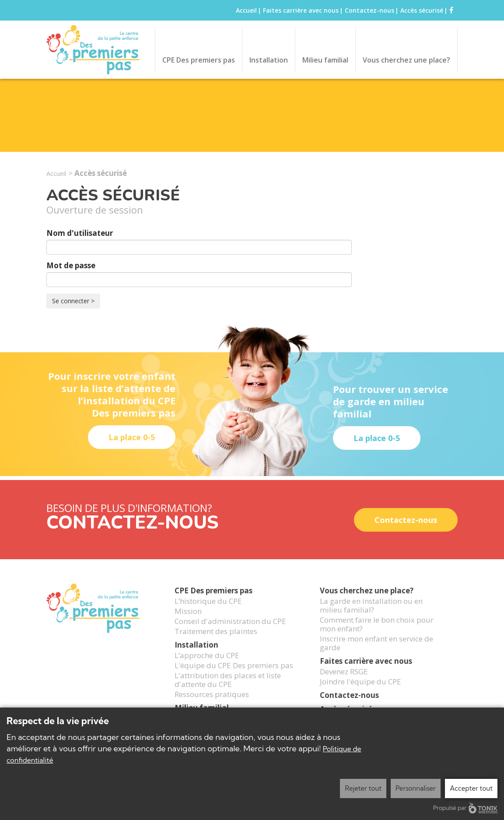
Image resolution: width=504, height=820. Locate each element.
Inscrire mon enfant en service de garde (376, 655)
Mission (188, 624)
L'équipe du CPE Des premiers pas (234, 678)
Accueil (246, 10)
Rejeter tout (363, 788)
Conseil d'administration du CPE (230, 634)
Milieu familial (325, 60)
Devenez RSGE (344, 684)
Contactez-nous (369, 10)
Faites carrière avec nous (301, 10)
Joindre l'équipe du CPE (360, 694)
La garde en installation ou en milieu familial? (371, 618)
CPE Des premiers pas (199, 60)
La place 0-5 (132, 437)
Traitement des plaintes (216, 644)
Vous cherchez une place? (406, 60)
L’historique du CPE (208, 613)
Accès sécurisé (422, 10)
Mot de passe (71, 266)
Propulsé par (465, 808)
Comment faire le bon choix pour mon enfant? (377, 637)
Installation (269, 60)
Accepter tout (471, 788)
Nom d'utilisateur (80, 233)
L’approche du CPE (207, 668)
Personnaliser (416, 788)
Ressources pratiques (212, 707)
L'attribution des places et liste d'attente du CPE (228, 692)
